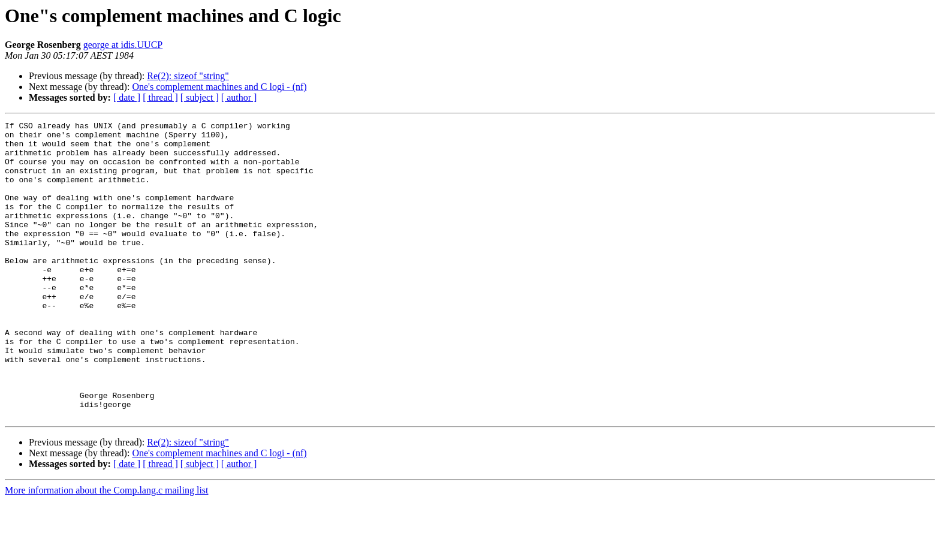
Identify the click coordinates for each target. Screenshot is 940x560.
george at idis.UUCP (123, 45)
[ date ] (127, 97)
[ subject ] (200, 97)
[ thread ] (160, 97)
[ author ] (239, 97)
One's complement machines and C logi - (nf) (219, 87)
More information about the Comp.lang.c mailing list (107, 550)
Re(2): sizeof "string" (188, 76)
